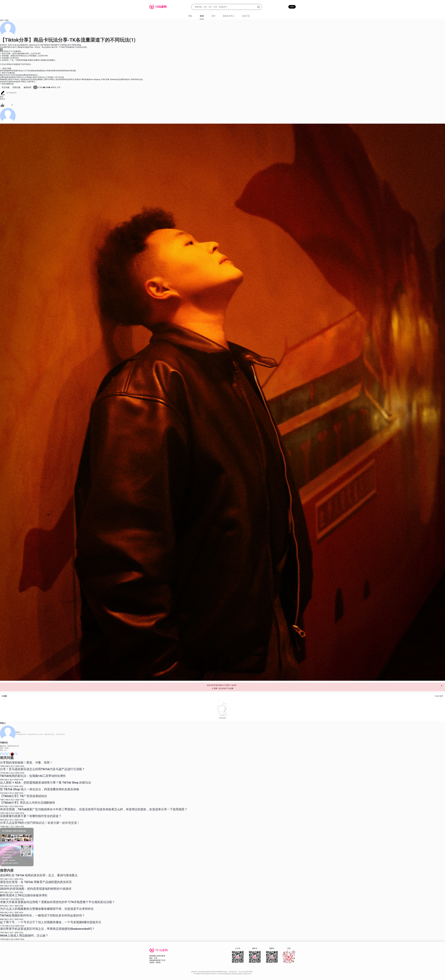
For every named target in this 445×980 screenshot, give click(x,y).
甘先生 (18, 732)
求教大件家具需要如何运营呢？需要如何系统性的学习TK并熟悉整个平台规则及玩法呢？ (57, 902)
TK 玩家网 (161, 950)
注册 (232, 688)
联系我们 (240, 974)
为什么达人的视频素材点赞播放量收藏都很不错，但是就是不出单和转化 (47, 909)
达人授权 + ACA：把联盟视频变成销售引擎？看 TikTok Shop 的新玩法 (46, 783)
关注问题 (5, 87)
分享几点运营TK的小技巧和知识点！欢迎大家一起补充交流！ (40, 823)
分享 (57, 87)
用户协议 (221, 974)
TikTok (46, 45)
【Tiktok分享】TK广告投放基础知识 (23, 796)
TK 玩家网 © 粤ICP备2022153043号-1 (206, 974)
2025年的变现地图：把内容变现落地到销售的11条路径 (36, 889)
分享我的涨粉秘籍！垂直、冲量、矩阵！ (26, 763)
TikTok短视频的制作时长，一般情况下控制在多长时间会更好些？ (42, 915)
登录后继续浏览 (7, 84)
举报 (52, 87)
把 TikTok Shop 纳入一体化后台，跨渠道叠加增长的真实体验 (40, 789)
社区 (2, 20)
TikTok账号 (54, 45)
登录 (292, 7)
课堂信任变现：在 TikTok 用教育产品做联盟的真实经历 (36, 882)
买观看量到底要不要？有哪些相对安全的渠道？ (31, 816)
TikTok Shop (76, 45)
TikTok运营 (65, 45)
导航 (190, 16)
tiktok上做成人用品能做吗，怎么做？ (24, 936)
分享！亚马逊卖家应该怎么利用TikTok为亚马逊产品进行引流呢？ (42, 769)
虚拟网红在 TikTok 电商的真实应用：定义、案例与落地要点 (39, 875)
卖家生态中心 (229, 16)
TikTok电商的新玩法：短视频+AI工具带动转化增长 (33, 776)
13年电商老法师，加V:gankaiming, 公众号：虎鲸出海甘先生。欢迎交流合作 (40, 734)
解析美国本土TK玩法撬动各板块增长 (24, 895)
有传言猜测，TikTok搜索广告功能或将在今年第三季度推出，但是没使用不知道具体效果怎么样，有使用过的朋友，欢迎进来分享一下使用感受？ (94, 809)
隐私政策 (227, 974)
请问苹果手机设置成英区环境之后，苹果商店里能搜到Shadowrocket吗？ (47, 929)
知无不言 (246, 16)
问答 (7, 20)
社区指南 (234, 974)
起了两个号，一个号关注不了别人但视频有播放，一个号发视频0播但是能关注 (51, 922)
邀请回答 (27, 87)
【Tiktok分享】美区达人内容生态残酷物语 (28, 803)
